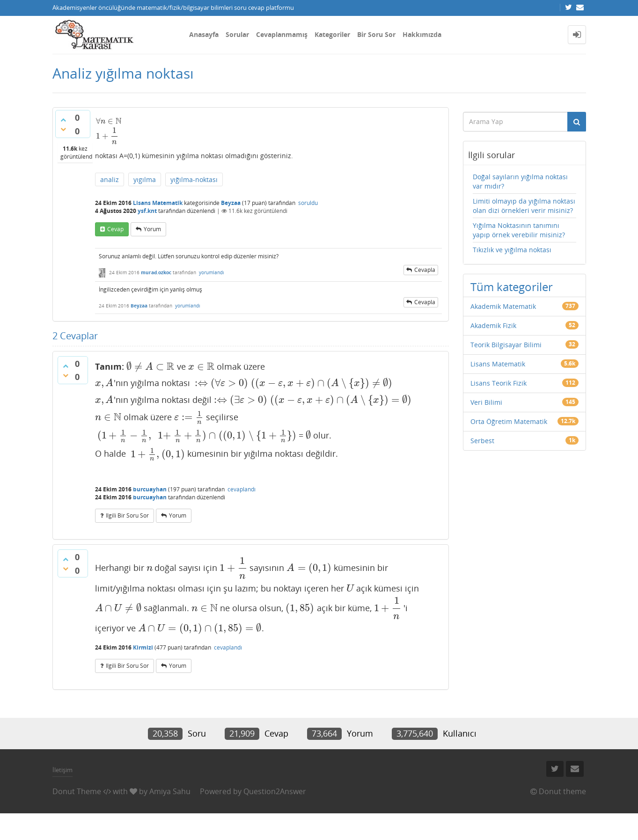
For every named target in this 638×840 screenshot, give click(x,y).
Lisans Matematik (158, 203)
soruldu (308, 203)
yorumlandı (212, 272)
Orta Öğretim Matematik (509, 421)
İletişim (62, 770)
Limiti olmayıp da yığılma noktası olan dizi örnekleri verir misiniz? (524, 206)
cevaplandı (242, 489)
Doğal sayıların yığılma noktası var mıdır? (520, 181)
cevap (115, 229)
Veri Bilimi (486, 402)
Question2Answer (275, 791)
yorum (152, 229)
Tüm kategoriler (512, 287)
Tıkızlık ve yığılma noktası (512, 250)
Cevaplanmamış (282, 34)
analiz (110, 179)
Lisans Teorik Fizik (499, 383)
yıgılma (145, 179)
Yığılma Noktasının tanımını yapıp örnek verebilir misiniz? (519, 230)
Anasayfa (204, 34)
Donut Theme (77, 791)
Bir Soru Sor (376, 34)
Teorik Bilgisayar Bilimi (506, 345)
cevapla (425, 270)
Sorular (237, 34)
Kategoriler (332, 34)
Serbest (482, 441)
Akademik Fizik (493, 325)
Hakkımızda (422, 34)
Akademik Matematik (503, 306)
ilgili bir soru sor (127, 515)
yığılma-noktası (194, 179)
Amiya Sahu (170, 791)
